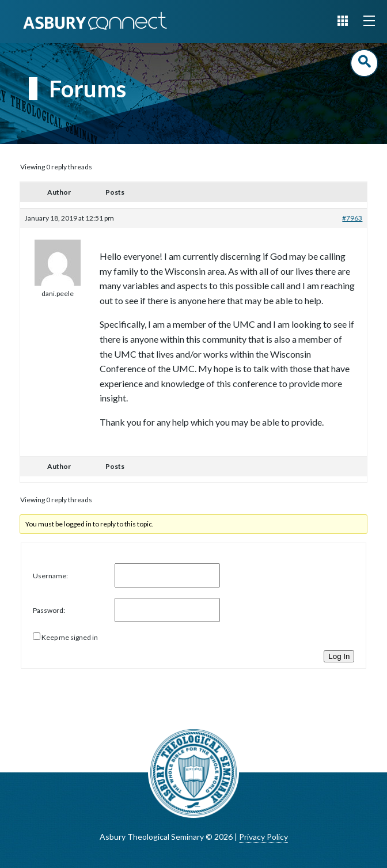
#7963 (352, 218)
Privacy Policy (263, 837)
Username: (50, 576)
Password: (49, 610)
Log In (339, 656)
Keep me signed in (70, 637)
